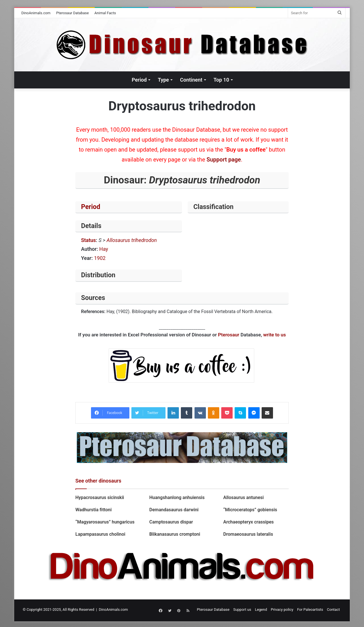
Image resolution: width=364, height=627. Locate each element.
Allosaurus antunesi (243, 497)
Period (139, 80)
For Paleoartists (310, 610)
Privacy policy (282, 610)
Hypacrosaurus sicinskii (100, 497)
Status (88, 240)
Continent (191, 80)
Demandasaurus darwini (174, 510)
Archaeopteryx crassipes (249, 522)
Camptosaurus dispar (171, 522)
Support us (242, 610)
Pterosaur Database (73, 13)
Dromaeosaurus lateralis (248, 534)
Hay (104, 249)
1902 (100, 258)
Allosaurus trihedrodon (132, 240)
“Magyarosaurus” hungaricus (105, 522)
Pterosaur (229, 335)
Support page (224, 160)
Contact (333, 610)
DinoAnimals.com (36, 13)
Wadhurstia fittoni (94, 510)
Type (163, 80)
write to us (275, 335)
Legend (261, 610)
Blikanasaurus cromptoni (175, 534)
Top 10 (221, 80)
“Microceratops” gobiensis (250, 510)
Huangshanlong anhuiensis (177, 497)
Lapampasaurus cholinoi (100, 534)
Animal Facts (105, 13)
